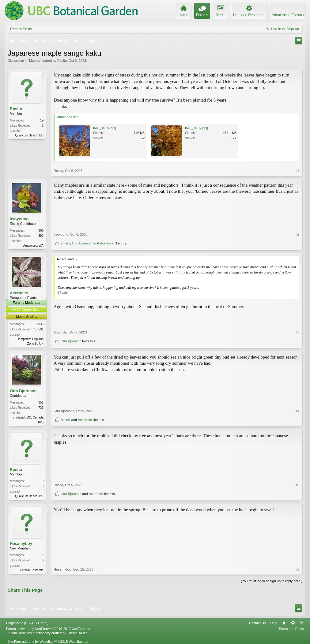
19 (42, 120)
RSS (302, 623)
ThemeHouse (77, 633)
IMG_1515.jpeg (105, 128)
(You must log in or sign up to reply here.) (272, 581)
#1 (297, 171)
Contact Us (257, 623)
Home (284, 623)
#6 (297, 569)
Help (274, 623)
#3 (297, 332)
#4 (297, 411)
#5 (297, 485)
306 (41, 231)
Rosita (62, 61)
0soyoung (19, 219)
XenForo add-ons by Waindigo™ (32, 642)
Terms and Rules (291, 629)
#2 (297, 234)
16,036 (39, 324)
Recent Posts (21, 29)
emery (65, 243)
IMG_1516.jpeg (197, 128)
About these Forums (288, 15)
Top (293, 623)
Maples (34, 61)
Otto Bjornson (82, 243)
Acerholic (107, 243)
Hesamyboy (21, 543)
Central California (32, 570)
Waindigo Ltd (78, 642)
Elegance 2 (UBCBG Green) (27, 623)
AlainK (66, 420)
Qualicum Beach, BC (29, 135)
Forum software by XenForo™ (49, 629)
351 (41, 402)
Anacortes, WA (33, 246)
